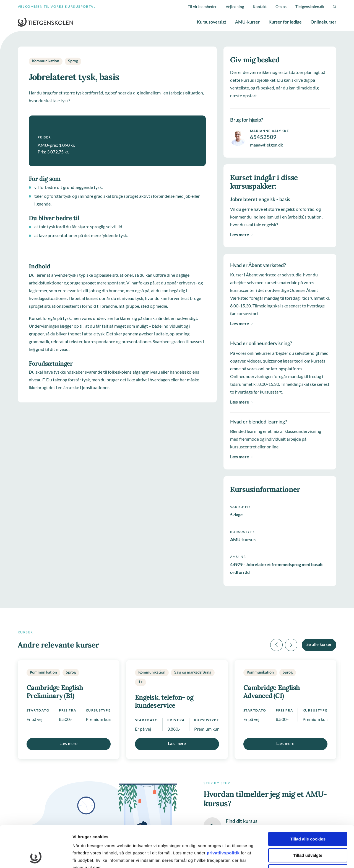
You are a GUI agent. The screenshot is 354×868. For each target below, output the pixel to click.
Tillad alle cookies (308, 800)
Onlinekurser (323, 22)
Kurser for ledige (285, 22)
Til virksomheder (202, 7)
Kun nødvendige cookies (308, 833)
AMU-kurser (247, 22)
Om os (281, 7)
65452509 (263, 137)
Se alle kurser (319, 645)
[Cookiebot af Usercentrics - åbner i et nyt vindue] (36, 857)
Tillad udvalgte (308, 817)
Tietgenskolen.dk (310, 7)
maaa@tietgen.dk (266, 145)
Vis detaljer (287, 857)
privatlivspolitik (224, 814)
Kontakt (260, 7)
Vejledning (235, 7)
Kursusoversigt (212, 22)
